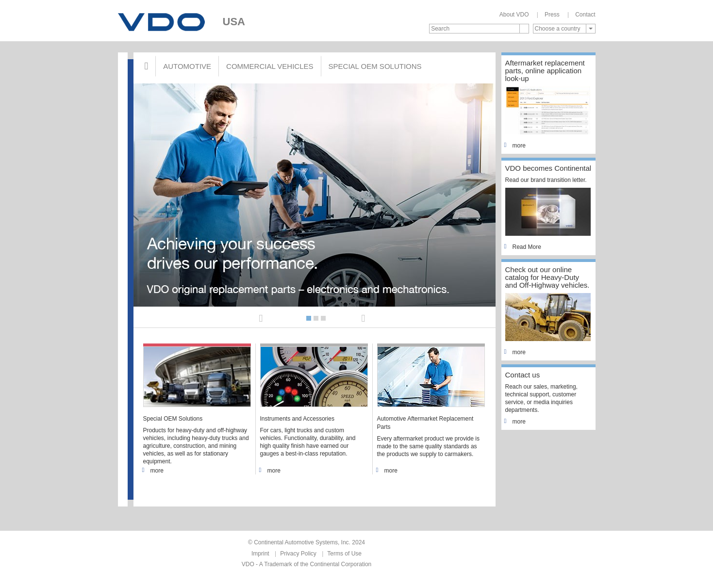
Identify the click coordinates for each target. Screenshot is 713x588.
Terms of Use (344, 554)
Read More (523, 247)
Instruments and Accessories (297, 419)
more (153, 471)
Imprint (260, 554)
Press (552, 15)
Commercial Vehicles (270, 66)
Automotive (187, 66)
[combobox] (564, 29)
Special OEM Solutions (375, 66)
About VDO (514, 15)
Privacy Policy (298, 554)
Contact (585, 15)
